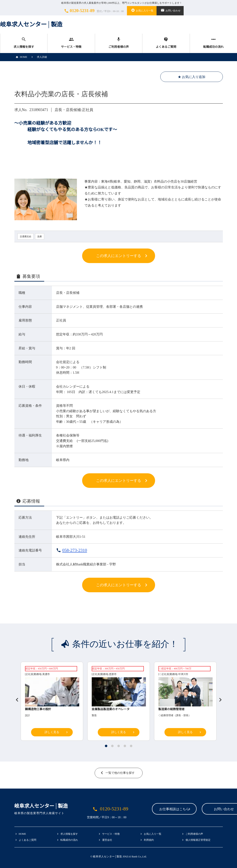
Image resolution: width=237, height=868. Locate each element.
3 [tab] (119, 746)
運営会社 (107, 840)
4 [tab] (125, 746)
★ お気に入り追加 (192, 77)
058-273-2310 (75, 550)
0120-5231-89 (93, 11)
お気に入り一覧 (142, 10)
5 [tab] (131, 746)
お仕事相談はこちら (148, 809)
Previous (15, 698)
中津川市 (183, 674)
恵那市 (113, 674)
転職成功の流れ (213, 43)
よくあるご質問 (166, 43)
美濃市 (46, 674)
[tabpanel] (119, 702)
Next (219, 698)
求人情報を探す (24, 43)
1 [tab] (106, 746)
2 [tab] (112, 746)
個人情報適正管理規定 (198, 840)
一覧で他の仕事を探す (120, 773)
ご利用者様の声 (119, 43)
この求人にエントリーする (119, 256)
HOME (21, 57)
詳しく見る (52, 732)
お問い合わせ (170, 10)
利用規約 (149, 840)
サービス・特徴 (71, 43)
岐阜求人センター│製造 (31, 24)
